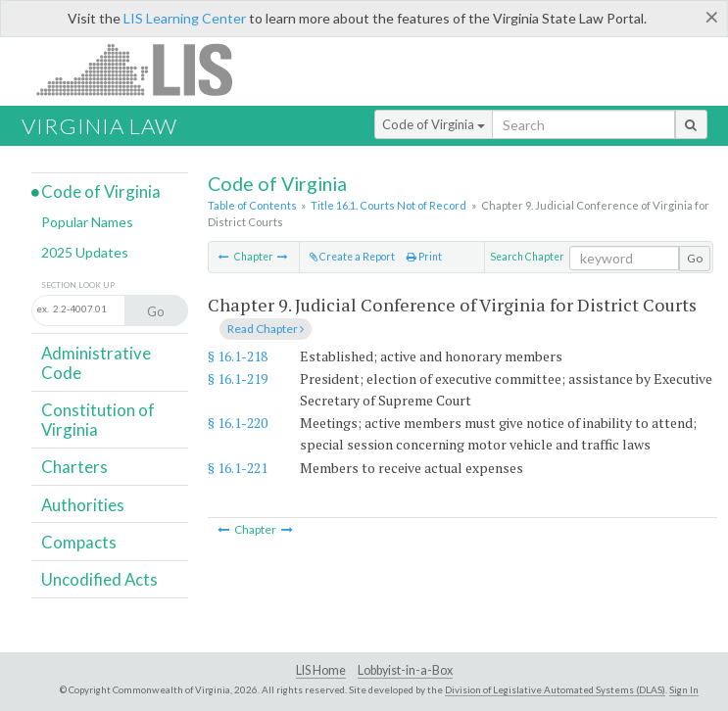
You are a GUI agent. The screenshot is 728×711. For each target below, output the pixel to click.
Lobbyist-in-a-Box (405, 670)
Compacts (79, 542)
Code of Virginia (434, 124)
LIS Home (321, 670)
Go (695, 258)
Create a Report (352, 257)
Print (424, 257)
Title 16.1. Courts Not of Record (388, 205)
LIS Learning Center (185, 18)
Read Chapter (266, 329)
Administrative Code (96, 363)
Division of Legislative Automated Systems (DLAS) (555, 689)
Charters (74, 467)
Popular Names (87, 222)
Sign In (684, 689)
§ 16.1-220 (238, 423)
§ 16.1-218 (238, 356)
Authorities (83, 505)
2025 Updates (85, 252)
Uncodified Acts (99, 579)
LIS (146, 69)
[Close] (712, 17)
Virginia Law (99, 126)
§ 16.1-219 (238, 379)
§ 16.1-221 (238, 468)
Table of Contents (252, 205)
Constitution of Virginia (98, 420)
